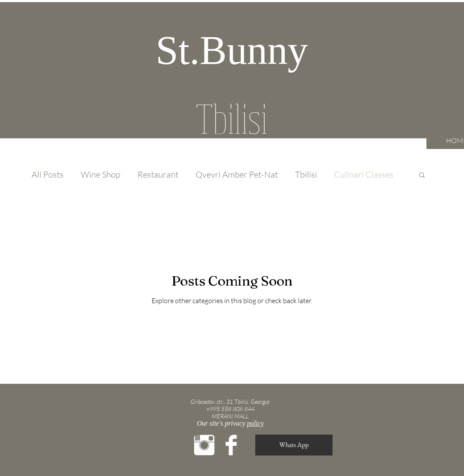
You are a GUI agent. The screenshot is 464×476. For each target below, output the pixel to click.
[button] (422, 176)
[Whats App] (294, 445)
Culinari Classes (364, 174)
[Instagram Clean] (204, 445)
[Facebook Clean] (231, 445)
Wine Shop (101, 174)
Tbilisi (306, 174)
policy (255, 423)
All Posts (48, 174)
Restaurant (158, 174)
